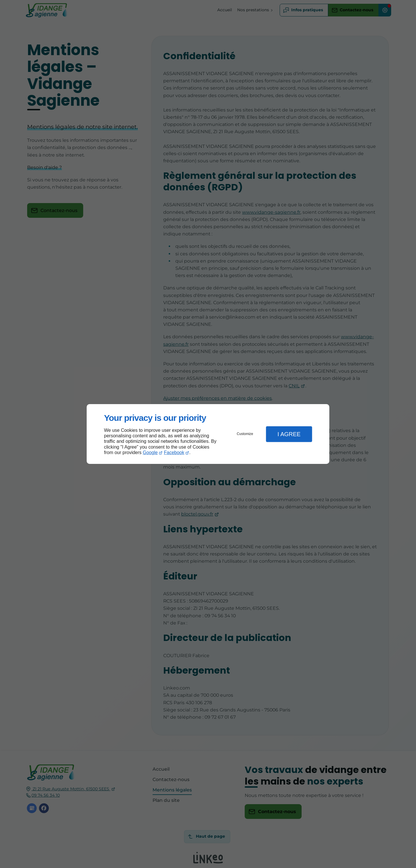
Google (150, 452)
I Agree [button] (289, 434)
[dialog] (208, 434)
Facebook (174, 452)
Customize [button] (245, 434)
